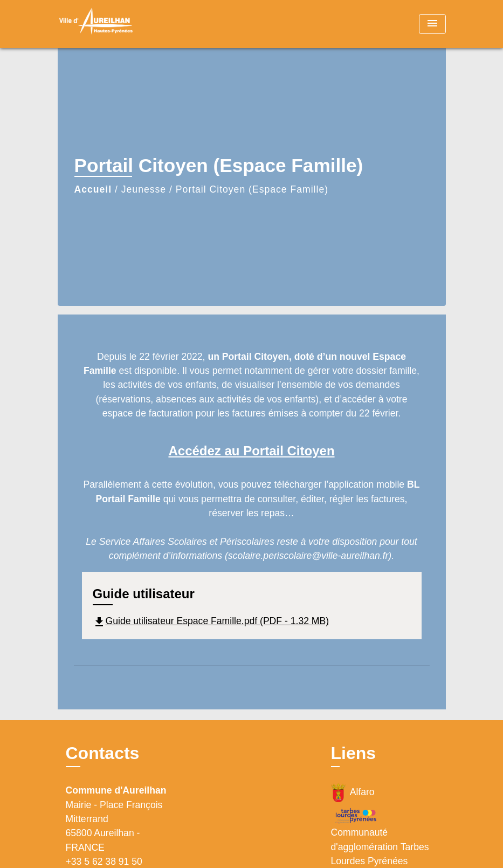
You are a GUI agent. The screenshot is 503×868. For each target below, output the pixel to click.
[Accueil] (125, 24)
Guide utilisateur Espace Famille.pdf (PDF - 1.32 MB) (211, 621)
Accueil (93, 189)
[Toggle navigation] (432, 24)
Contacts (103, 753)
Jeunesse (144, 189)
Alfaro (353, 793)
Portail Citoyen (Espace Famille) (252, 189)
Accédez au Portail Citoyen (251, 451)
